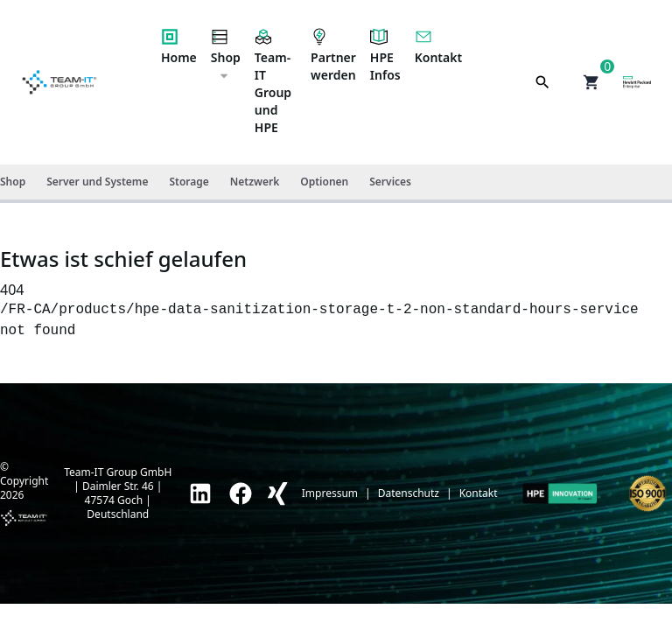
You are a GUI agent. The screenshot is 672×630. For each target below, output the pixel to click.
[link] (200, 493)
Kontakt (438, 47)
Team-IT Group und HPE (273, 82)
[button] (591, 82)
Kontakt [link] (479, 493)
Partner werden (333, 56)
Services (390, 182)
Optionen (324, 182)
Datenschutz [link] (409, 493)
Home (179, 47)
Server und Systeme (97, 182)
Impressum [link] (330, 493)
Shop (226, 55)
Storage (189, 182)
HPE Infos (385, 56)
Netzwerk (255, 182)
